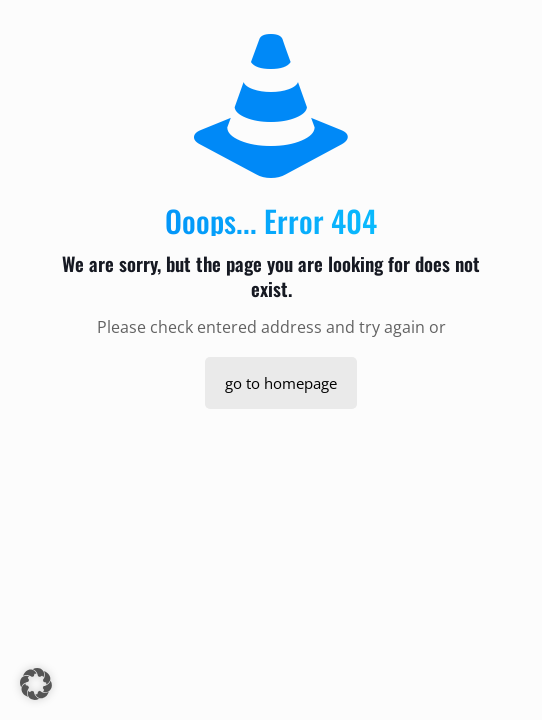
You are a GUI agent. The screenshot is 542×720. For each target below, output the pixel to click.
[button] (36, 684)
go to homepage (281, 383)
